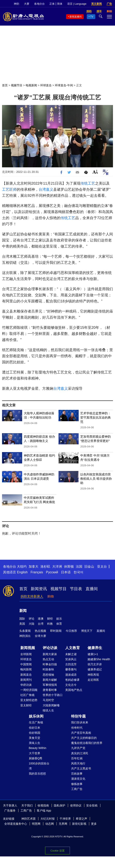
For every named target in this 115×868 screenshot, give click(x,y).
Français (37, 572)
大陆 (31, 624)
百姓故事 (77, 774)
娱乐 (59, 619)
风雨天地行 (78, 763)
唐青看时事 (50, 690)
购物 (51, 596)
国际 (22, 619)
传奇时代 (77, 728)
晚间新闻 (26, 669)
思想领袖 (48, 675)
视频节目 (17, 85)
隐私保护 (60, 805)
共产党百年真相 (81, 733)
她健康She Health (99, 659)
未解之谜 (71, 654)
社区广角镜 (27, 695)
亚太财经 (26, 705)
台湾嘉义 (46, 189)
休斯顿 (69, 567)
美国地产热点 (74, 690)
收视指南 (43, 805)
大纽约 (22, 567)
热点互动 (48, 659)
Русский (52, 572)
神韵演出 (25, 636)
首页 (5, 85)
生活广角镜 (36, 722)
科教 (50, 624)
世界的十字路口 (53, 695)
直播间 (92, 589)
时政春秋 (48, 669)
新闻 (23, 611)
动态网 (50, 824)
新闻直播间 (76, 17)
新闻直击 (26, 675)
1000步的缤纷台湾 (39, 766)
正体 (52, 4)
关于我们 (27, 805)
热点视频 (40, 631)
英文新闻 (97, 4)
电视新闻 (31, 85)
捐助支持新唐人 (32, 596)
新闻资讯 (39, 589)
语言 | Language (77, 4)
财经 (50, 619)
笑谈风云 (71, 659)
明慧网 (36, 824)
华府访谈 (26, 685)
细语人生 (48, 710)
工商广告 (77, 789)
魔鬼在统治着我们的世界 (87, 743)
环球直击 (46, 85)
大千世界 (35, 753)
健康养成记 (95, 669)
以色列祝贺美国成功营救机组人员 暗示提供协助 (96, 479)
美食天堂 (35, 738)
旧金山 (89, 567)
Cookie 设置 (57, 851)
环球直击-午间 (64, 85)
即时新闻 (56, 631)
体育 (59, 624)
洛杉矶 (45, 567)
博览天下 (87, 631)
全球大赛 (40, 636)
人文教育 (73, 648)
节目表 (76, 589)
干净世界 (65, 819)
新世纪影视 (79, 824)
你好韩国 (35, 733)
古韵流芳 (71, 664)
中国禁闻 (26, 664)
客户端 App (44, 811)
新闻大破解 (50, 680)
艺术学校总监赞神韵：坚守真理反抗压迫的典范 (95, 417)
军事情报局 (50, 685)
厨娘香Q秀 (36, 758)
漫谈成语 (71, 675)
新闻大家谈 (50, 654)
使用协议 (76, 805)
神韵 (16, 4)
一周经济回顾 (29, 690)
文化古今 (71, 685)
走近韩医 (93, 680)
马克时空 (48, 700)
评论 (31, 619)
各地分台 (39, 4)
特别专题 (78, 716)
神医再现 (93, 675)
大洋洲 (57, 567)
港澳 (41, 619)
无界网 (63, 824)
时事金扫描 (50, 664)
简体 (60, 4)
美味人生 (35, 743)
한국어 (78, 572)
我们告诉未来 (80, 722)
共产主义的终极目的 (84, 738)
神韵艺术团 (28, 819)
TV (92, 17)
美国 (22, 624)
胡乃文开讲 (95, 664)
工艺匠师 (9, 189)
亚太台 (102, 567)
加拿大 (34, 567)
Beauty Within (38, 748)
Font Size (95, 172)
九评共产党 (78, 748)
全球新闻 (26, 654)
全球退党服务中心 (16, 824)
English (22, 572)
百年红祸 (77, 758)
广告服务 (10, 811)
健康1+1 (93, 654)
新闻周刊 (26, 680)
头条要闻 (25, 631)
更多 (94, 824)
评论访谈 (50, 648)
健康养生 (95, 648)
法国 (79, 567)
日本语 (66, 572)
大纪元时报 (48, 819)
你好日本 (35, 728)
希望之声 (81, 819)
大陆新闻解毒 (51, 705)
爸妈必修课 (72, 680)
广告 (109, 4)
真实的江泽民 (80, 753)
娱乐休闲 (36, 716)
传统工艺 (88, 183)
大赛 (27, 4)
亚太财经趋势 (29, 700)
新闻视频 (28, 648)
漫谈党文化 (78, 779)
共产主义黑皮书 (81, 768)
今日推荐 (71, 631)
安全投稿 (92, 805)
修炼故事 (77, 784)
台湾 (41, 624)
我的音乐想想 (37, 774)
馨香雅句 (71, 669)
